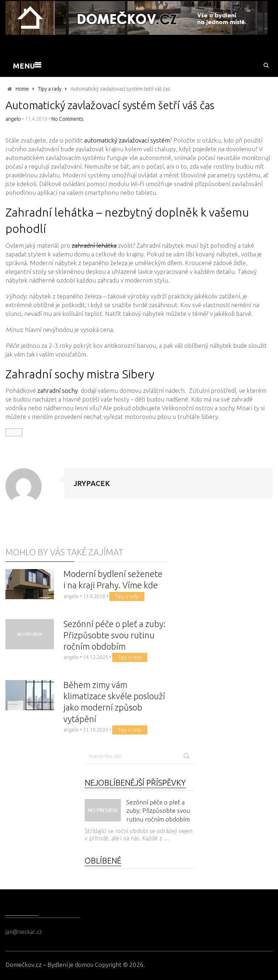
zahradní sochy (58, 390)
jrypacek (92, 483)
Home (22, 89)
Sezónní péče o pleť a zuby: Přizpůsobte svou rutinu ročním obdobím (114, 635)
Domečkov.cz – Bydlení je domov (49, 965)
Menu (24, 66)
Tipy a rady (50, 89)
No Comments (68, 119)
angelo (13, 119)
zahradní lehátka (94, 245)
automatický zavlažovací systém (127, 140)
